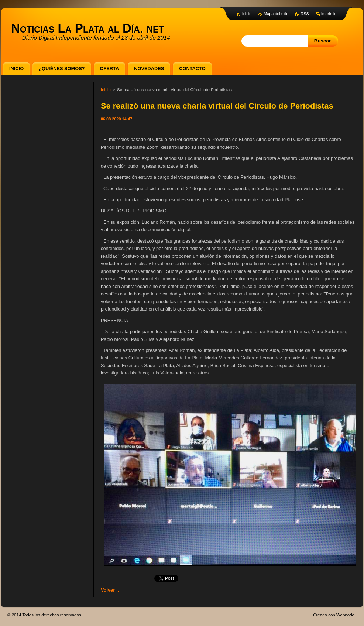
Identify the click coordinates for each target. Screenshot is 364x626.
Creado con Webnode (334, 615)
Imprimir (328, 14)
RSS (305, 14)
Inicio (106, 90)
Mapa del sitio (276, 14)
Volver (108, 590)
